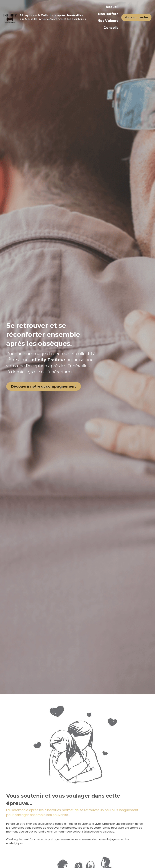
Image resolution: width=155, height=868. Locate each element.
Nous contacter (136, 17)
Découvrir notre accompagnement (41, 393)
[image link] (10, 17)
